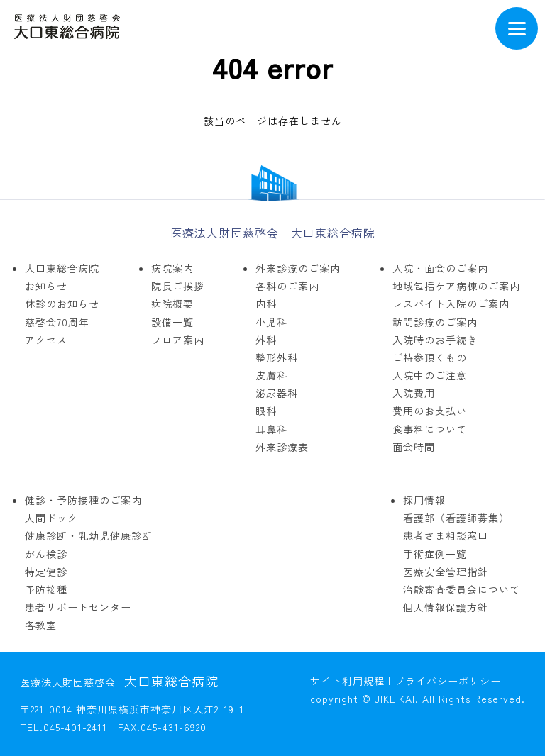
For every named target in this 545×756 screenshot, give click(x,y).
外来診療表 (282, 447)
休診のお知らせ (62, 304)
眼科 (266, 411)
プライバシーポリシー (448, 681)
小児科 (271, 322)
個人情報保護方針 (446, 607)
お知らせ (46, 286)
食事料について (430, 429)
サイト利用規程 (347, 681)
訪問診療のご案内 (435, 322)
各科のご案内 (287, 286)
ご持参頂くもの (430, 357)
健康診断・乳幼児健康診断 (89, 535)
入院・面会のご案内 (440, 268)
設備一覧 (172, 322)
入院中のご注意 (430, 375)
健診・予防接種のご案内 (83, 500)
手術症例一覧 (435, 554)
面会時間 (414, 447)
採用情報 (424, 500)
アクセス (46, 340)
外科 (266, 340)
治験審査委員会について (462, 589)
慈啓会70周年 (57, 322)
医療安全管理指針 (446, 572)
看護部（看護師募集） (456, 518)
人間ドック (51, 518)
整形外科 (277, 357)
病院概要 (172, 304)
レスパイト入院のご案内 (451, 304)
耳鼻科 (271, 429)
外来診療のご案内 (298, 268)
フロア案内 (178, 340)
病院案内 (172, 268)
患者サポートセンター (78, 607)
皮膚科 (271, 375)
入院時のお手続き (435, 340)
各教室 (41, 625)
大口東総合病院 (62, 268)
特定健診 (46, 572)
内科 (266, 304)
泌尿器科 (277, 393)
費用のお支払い (430, 411)
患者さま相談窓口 (446, 535)
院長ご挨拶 (178, 286)
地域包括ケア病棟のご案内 (456, 286)
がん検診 (46, 554)
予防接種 (46, 589)
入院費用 (414, 393)
